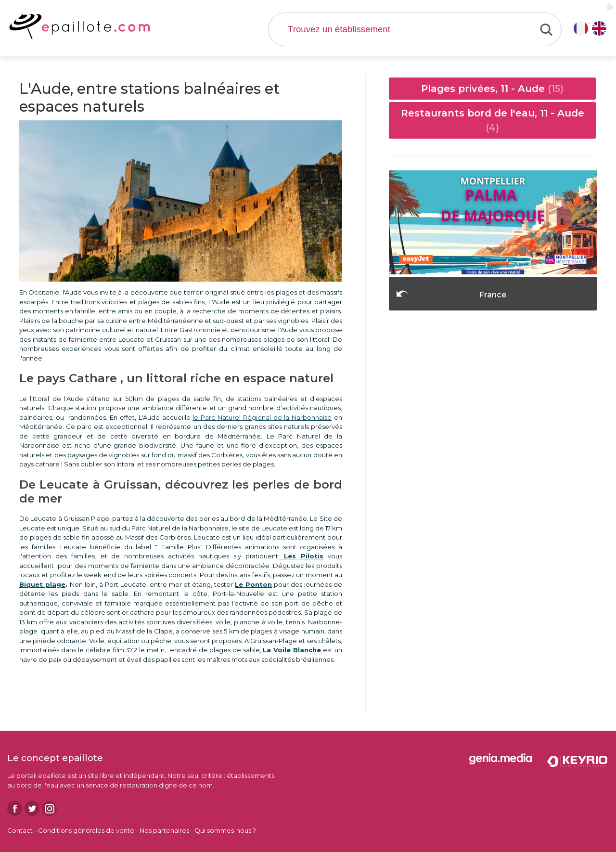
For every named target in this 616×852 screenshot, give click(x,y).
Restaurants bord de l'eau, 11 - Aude (493, 120)
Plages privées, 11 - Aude (492, 89)
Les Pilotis (302, 556)
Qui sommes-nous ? (225, 830)
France (493, 295)
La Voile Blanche (292, 650)
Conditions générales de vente (86, 830)
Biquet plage (42, 584)
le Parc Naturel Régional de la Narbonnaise (262, 417)
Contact (20, 830)
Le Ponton (253, 584)
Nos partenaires (164, 830)
